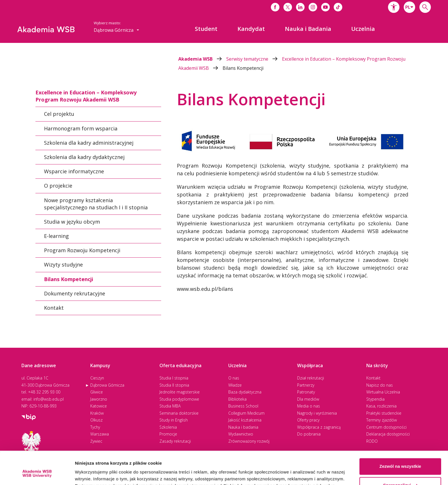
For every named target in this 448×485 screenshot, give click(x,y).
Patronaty (306, 392)
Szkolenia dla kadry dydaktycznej (84, 157)
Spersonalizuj (401, 457)
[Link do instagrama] (313, 7)
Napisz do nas (380, 385)
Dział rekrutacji (311, 378)
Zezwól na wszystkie (400, 439)
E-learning (56, 236)
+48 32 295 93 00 (44, 392)
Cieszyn (97, 378)
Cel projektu (59, 114)
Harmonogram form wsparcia (81, 128)
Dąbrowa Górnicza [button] (116, 30)
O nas (234, 378)
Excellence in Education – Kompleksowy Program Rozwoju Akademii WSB (86, 96)
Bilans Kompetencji (243, 68)
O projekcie (58, 186)
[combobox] (409, 7)
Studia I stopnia (174, 378)
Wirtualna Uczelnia (383, 392)
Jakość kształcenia (245, 420)
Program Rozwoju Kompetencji (82, 250)
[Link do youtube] (325, 7)
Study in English (174, 420)
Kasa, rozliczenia (381, 406)
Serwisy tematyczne (254, 59)
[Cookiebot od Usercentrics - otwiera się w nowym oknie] (37, 474)
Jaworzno (99, 399)
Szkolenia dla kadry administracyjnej (89, 143)
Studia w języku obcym (72, 222)
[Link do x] (288, 7)
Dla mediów (308, 399)
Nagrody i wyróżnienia (317, 413)
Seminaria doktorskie (179, 413)
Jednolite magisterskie (180, 392)
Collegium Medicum (246, 413)
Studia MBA (170, 406)
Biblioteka (237, 399)
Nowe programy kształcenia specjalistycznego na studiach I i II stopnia (96, 203)
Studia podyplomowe (179, 399)
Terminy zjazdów (382, 420)
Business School (243, 406)
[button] (394, 7)
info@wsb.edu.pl (49, 399)
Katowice (99, 406)
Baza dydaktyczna (245, 392)
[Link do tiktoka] (338, 7)
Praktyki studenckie (384, 413)
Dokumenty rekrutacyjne (75, 293)
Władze (235, 385)
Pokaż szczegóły (92, 474)
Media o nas (309, 406)
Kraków (97, 413)
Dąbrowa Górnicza (107, 385)
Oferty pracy (308, 420)
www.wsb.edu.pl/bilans (205, 289)
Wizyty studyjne (63, 265)
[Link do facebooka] (275, 7)
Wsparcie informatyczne (74, 171)
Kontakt (54, 308)
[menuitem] (206, 29)
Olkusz (96, 420)
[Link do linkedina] (300, 7)
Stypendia (375, 399)
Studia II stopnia (174, 385)
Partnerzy (306, 385)
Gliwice (97, 392)
